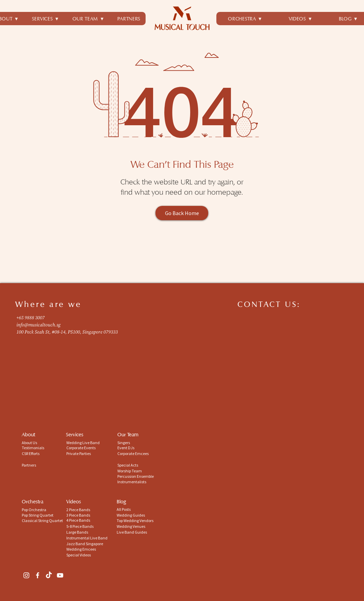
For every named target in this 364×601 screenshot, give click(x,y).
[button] (46, 19)
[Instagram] (26, 575)
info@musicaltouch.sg (38, 325)
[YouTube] (60, 575)
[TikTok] (49, 575)
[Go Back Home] (182, 213)
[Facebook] (38, 575)
